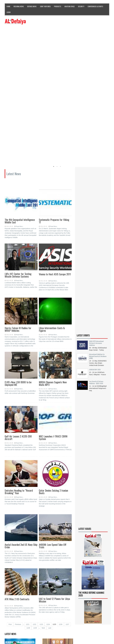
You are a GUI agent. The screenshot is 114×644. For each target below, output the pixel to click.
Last (50, 516)
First (10, 513)
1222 (34, 513)
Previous (18, 513)
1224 (48, 513)
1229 (35, 516)
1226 (61, 513)
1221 (28, 513)
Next (43, 516)
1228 (28, 516)
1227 (67, 513)
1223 (41, 513)
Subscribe (89, 625)
